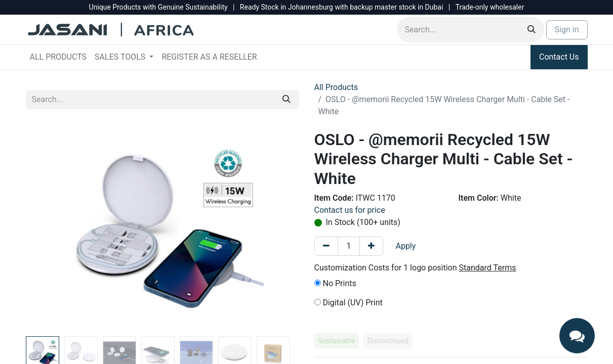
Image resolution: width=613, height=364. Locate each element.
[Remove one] (326, 246)
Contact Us (559, 57)
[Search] (532, 30)
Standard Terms (488, 268)
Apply (405, 246)
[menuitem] (58, 57)
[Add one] (371, 246)
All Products (336, 87)
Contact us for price (350, 210)
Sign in (567, 30)
